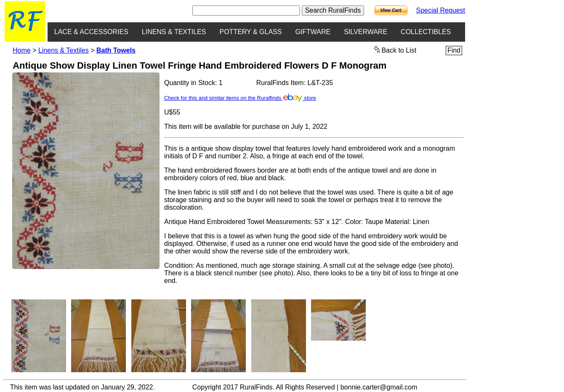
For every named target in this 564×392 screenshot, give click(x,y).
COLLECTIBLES (426, 32)
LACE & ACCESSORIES (91, 32)
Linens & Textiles (64, 50)
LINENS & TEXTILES (174, 32)
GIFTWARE (313, 32)
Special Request (440, 10)
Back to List (395, 50)
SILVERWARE (366, 32)
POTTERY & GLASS (251, 32)
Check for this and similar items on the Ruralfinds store (240, 98)
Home (22, 50)
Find (454, 50)
